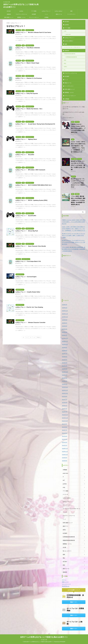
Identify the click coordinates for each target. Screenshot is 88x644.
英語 (65, 60)
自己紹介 (9, 11)
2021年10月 (65, 421)
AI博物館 (46, 17)
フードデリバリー (71, 14)
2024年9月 (65, 347)
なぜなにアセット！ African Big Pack (27, 231)
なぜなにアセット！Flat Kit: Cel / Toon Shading (29, 307)
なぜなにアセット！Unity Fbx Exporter (27, 93)
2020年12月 (65, 448)
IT (65, 70)
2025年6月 (65, 323)
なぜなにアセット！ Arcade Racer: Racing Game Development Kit (35, 124)
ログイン (64, 580)
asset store (68, 34)
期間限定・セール (21, 17)
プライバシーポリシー (34, 17)
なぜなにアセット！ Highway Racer (26, 139)
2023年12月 (65, 372)
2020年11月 (65, 452)
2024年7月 (65, 354)
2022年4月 (65, 406)
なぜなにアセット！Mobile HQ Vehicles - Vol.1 (29, 109)
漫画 (71, 11)
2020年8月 (65, 461)
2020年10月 (65, 455)
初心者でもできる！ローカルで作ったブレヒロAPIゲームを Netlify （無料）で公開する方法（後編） (78, 165)
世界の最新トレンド (9, 17)
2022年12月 (65, 387)
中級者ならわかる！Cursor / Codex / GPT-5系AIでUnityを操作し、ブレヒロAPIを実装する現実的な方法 (78, 128)
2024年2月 (65, 369)
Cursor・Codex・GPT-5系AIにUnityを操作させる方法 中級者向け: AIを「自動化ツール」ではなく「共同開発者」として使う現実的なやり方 (73, 229)
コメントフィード (66, 584)
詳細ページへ (74, 602)
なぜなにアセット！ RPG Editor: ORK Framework (30, 170)
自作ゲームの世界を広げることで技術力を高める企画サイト (44, 637)
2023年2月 (65, 381)
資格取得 (9, 14)
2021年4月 (65, 436)
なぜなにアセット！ (46, 11)
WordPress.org (66, 586)
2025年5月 (65, 326)
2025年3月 (65, 332)
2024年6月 (65, 357)
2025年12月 (65, 311)
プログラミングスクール (21, 14)
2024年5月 (65, 360)
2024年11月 (65, 341)
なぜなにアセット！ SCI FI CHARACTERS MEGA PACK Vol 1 (34, 185)
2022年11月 (65, 390)
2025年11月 (65, 314)
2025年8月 (65, 320)
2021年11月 (65, 418)
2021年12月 (65, 415)
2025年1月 (65, 335)
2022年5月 (65, 403)
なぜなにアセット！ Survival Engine (26, 277)
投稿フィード (65, 582)
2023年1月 (65, 384)
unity (65, 31)
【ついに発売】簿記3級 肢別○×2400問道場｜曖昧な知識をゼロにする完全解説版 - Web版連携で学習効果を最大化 (78, 200)
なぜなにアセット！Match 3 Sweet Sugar (27, 63)
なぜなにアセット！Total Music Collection (28, 48)
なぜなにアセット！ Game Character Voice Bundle (31, 246)
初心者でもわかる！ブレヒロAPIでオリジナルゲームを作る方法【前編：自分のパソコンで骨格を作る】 (78, 183)
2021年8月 (65, 427)
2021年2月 (65, 442)
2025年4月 (65, 329)
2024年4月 (65, 363)
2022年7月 (65, 400)
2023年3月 (65, 378)
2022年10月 (65, 393)
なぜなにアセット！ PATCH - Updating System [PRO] (31, 200)
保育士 (66, 67)
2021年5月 (65, 433)
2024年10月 (65, 344)
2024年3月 (65, 366)
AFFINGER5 (62, 642)
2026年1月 (65, 308)
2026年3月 (65, 305)
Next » (39, 337)
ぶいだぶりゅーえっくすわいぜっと (72, 47)
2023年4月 (65, 375)
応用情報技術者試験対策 (71, 57)
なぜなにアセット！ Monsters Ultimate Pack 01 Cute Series (33, 32)
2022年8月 (65, 396)
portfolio (21, 11)
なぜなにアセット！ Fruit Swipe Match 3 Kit (28, 261)
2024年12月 (65, 338)
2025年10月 (65, 317)
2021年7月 (65, 430)
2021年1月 (65, 445)
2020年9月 (65, 458)
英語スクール (59, 14)
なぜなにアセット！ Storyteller (25, 155)
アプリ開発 (34, 11)
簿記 (65, 63)
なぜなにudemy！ (59, 11)
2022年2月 (65, 412)
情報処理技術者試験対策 (70, 54)
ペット (46, 14)
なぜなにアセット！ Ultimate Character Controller (30, 323)
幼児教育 (34, 14)
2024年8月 (65, 351)
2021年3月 (65, 439)
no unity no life (44, 640)
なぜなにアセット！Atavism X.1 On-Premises (29, 78)
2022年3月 (65, 409)
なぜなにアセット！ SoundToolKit (26, 216)
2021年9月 (65, 424)
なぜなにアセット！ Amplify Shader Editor (28, 292)
